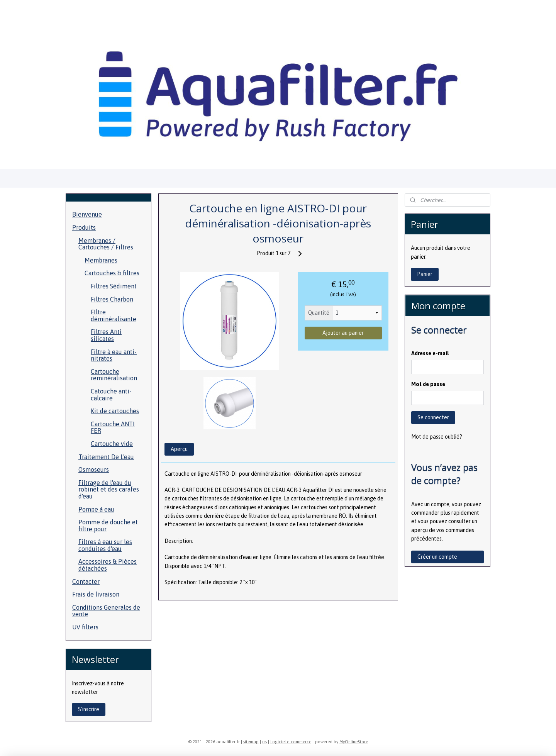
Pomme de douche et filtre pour (108, 525)
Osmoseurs (94, 470)
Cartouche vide (112, 444)
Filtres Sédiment (114, 286)
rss (264, 742)
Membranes (101, 260)
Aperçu (179, 449)
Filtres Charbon (112, 299)
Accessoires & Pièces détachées (108, 565)
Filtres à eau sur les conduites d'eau (105, 545)
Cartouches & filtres (112, 273)
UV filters (85, 627)
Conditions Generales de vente (106, 611)
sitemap (251, 742)
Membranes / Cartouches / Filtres (106, 244)
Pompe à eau (96, 509)
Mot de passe (428, 384)
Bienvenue (87, 214)
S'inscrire (89, 709)
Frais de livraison (96, 594)
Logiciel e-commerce (291, 742)
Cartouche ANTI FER (113, 427)
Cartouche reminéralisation (114, 375)
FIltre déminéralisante (114, 315)
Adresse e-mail (430, 353)
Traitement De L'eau (106, 457)
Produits (84, 227)
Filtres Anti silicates (106, 335)
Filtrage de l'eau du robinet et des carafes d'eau (109, 489)
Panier (425, 274)
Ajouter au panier (343, 333)
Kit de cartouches (115, 411)
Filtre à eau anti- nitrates (114, 355)
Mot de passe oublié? (437, 437)
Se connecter (433, 417)
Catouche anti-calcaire (111, 395)
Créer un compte (437, 557)
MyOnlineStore (354, 742)
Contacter (86, 581)
